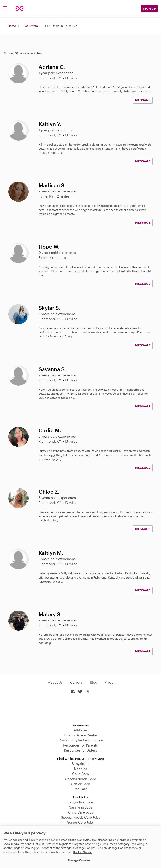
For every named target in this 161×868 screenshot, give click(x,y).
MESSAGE (143, 100)
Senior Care (81, 784)
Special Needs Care (81, 779)
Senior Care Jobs (80, 822)
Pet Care (80, 789)
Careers (76, 682)
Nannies (80, 769)
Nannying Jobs (80, 807)
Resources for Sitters (80, 750)
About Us (55, 682)
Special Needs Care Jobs (80, 817)
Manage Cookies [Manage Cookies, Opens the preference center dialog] (79, 860)
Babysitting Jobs (80, 802)
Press (109, 682)
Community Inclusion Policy (81, 740)
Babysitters (80, 764)
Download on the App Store (80, 709)
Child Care (80, 774)
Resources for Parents (80, 745)
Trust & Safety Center (81, 735)
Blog (94, 682)
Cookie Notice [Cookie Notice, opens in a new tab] (82, 852)
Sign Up (149, 8)
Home (12, 26)
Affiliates (81, 730)
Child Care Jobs (81, 812)
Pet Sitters (31, 26)
